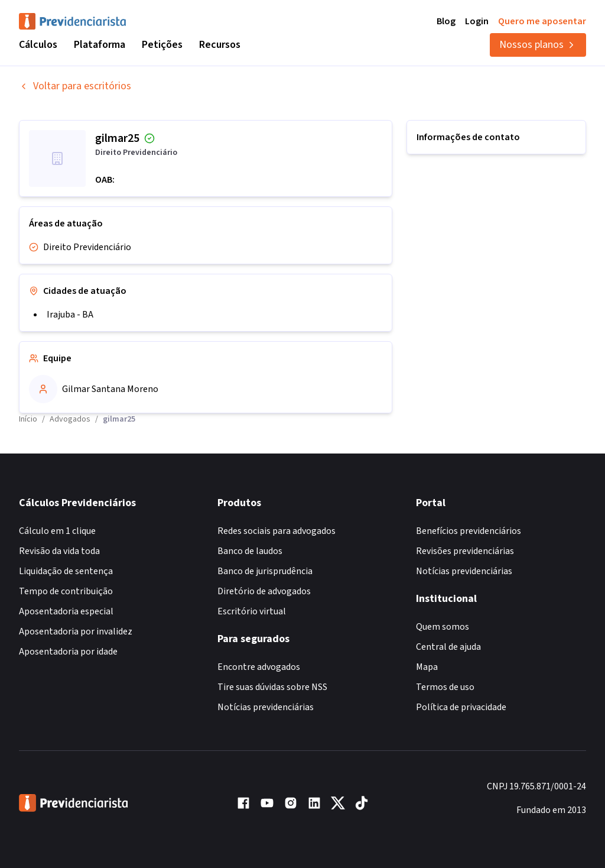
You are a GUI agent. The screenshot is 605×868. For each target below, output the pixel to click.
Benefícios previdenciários (469, 531)
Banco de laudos (250, 551)
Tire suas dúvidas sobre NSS (272, 687)
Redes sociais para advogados (277, 531)
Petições (162, 45)
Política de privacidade (461, 707)
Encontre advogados (259, 667)
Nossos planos (538, 45)
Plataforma (100, 45)
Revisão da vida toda (59, 551)
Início (28, 419)
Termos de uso (445, 687)
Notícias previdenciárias (266, 707)
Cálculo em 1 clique (57, 531)
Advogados (70, 419)
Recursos (220, 45)
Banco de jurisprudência (265, 571)
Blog (446, 21)
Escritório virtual (252, 611)
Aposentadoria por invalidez (76, 631)
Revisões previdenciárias (465, 551)
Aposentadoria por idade (68, 652)
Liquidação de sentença (66, 571)
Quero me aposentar (542, 21)
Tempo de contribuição (66, 591)
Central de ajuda (448, 647)
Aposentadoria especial (66, 611)
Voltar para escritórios (75, 86)
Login (477, 21)
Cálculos (38, 45)
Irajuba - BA (70, 315)
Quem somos (443, 627)
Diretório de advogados (264, 591)
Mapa (427, 667)
